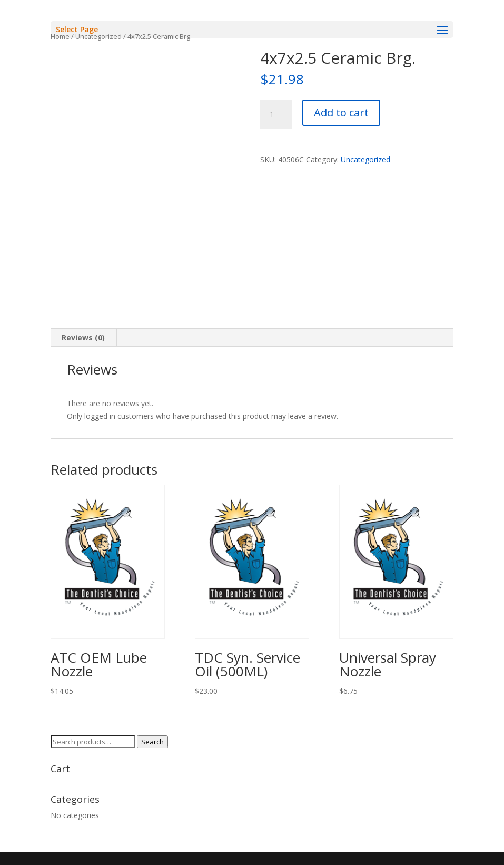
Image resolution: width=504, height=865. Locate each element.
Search (152, 742)
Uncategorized (365, 159)
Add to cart (341, 112)
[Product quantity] (276, 114)
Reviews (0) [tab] (83, 337)
